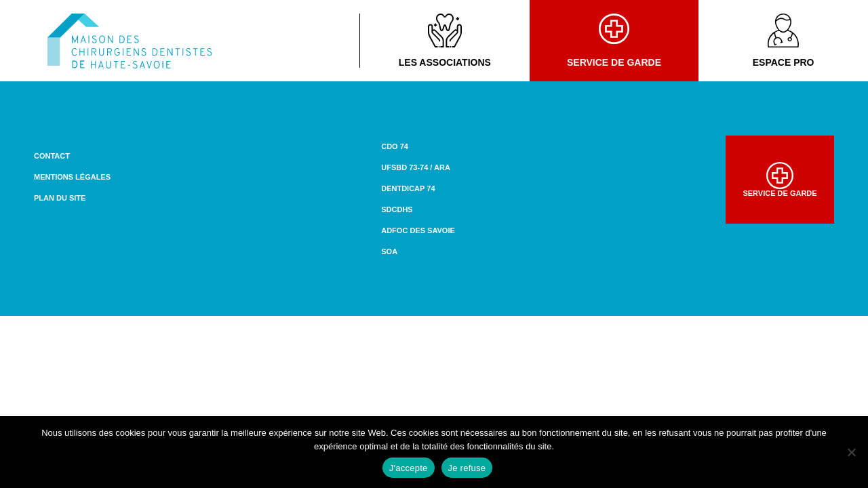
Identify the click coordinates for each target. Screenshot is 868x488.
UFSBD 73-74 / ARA (416, 167)
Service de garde (614, 41)
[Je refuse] (851, 452)
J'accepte (409, 468)
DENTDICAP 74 (408, 188)
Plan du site (60, 198)
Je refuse (467, 468)
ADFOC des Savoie (418, 230)
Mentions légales (72, 177)
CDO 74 (395, 146)
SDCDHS (397, 209)
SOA (389, 251)
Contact (52, 156)
